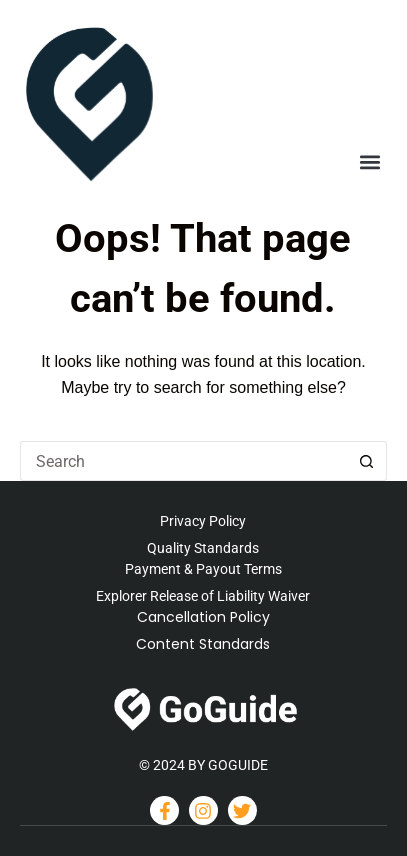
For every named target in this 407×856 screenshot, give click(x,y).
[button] (370, 162)
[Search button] (367, 461)
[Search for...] (183, 461)
